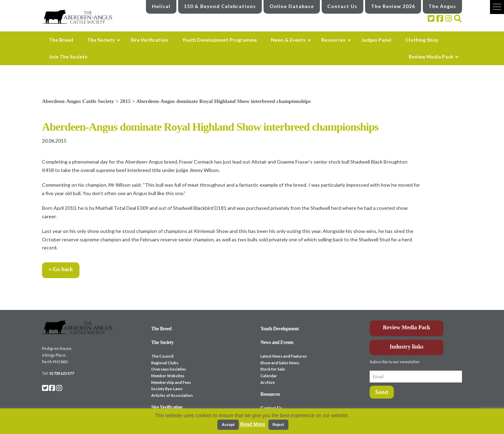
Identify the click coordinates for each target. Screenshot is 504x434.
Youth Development (280, 329)
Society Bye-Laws (167, 389)
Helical (161, 6)
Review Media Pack (407, 327)
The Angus (442, 6)
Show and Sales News (280, 363)
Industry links (407, 347)
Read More (253, 424)
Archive (268, 382)
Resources (270, 394)
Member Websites (168, 376)
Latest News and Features (284, 356)
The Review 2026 (393, 6)
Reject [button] (278, 425)
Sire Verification (167, 407)
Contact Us (342, 6)
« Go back (61, 269)
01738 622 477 (62, 373)
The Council (162, 356)
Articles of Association (172, 395)
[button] (497, 7)
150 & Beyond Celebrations (220, 6)
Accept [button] (228, 425)
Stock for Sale (273, 369)
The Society (162, 342)
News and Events (277, 342)
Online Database (292, 6)
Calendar (269, 376)
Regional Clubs (165, 363)
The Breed (161, 329)
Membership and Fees (171, 382)
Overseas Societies (169, 369)
